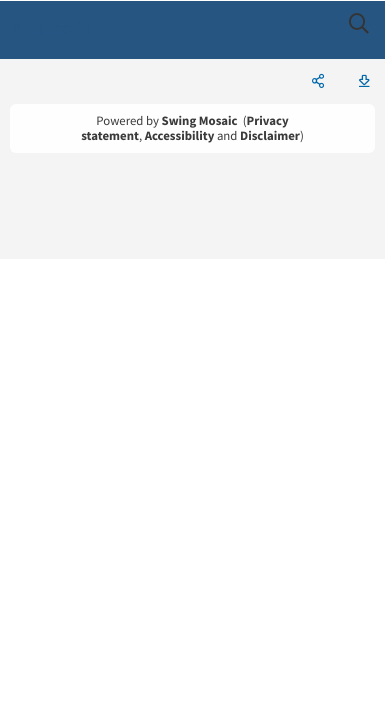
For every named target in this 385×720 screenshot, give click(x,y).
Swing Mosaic (200, 121)
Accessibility (180, 136)
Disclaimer (270, 136)
